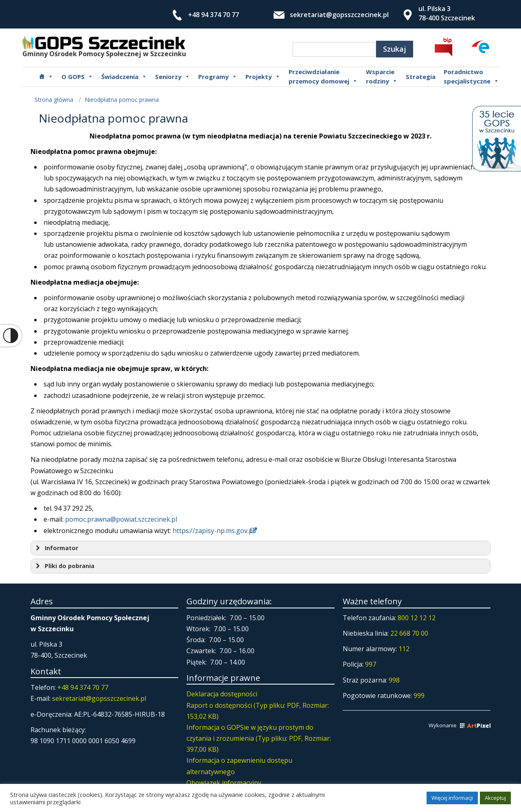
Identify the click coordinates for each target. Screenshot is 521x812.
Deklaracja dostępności (222, 694)
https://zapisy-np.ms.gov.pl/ (215, 531)
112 (404, 649)
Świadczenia (124, 77)
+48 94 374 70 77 (213, 15)
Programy (218, 77)
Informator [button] (56, 548)
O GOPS (77, 77)
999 (419, 696)
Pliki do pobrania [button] (64, 566)
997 (371, 664)
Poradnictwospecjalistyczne (471, 77)
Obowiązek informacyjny (224, 783)
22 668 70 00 (409, 633)
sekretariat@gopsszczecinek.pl (339, 15)
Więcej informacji (452, 798)
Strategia (421, 77)
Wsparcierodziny (382, 77)
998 (394, 680)
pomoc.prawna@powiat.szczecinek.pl (121, 519)
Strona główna (54, 100)
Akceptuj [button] (495, 798)
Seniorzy (173, 77)
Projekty (263, 77)
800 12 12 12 (417, 618)
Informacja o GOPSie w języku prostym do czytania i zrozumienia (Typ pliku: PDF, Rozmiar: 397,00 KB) (259, 738)
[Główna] (46, 77)
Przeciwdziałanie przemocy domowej (323, 77)
